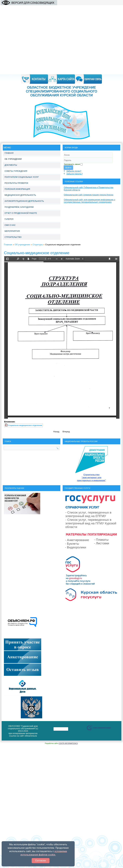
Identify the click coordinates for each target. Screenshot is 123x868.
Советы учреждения (16, 171)
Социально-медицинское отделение (37, 253)
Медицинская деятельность (20, 195)
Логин (64, 158)
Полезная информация (17, 189)
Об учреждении (13, 159)
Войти (68, 168)
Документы (11, 165)
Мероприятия (12, 231)
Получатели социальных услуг (22, 177)
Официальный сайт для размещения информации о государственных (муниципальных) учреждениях (89, 201)
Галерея (9, 219)
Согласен (41, 861)
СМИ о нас (10, 225)
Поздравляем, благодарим (19, 207)
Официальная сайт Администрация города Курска (88, 195)
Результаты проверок (16, 183)
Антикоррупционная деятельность (24, 201)
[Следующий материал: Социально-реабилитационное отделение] (66, 432)
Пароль (64, 163)
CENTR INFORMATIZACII (68, 743)
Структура (38, 245)
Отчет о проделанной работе (21, 213)
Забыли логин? (74, 171)
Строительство (13, 237)
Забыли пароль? (74, 174)
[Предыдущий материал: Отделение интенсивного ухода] (56, 432)
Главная (9, 153)
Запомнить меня (72, 164)
